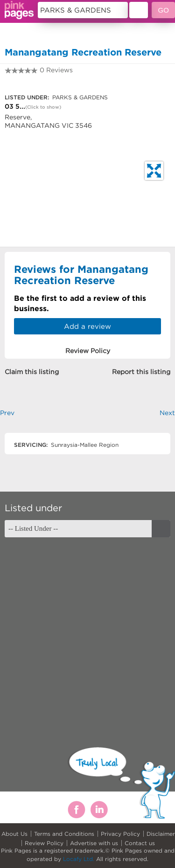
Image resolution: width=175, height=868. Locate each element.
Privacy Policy (120, 834)
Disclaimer (161, 834)
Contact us (140, 843)
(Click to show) (43, 107)
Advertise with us (94, 843)
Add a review (87, 326)
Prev (7, 413)
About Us (14, 834)
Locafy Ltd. (79, 859)
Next (167, 413)
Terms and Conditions (64, 834)
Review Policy (44, 843)
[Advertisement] (87, 634)
